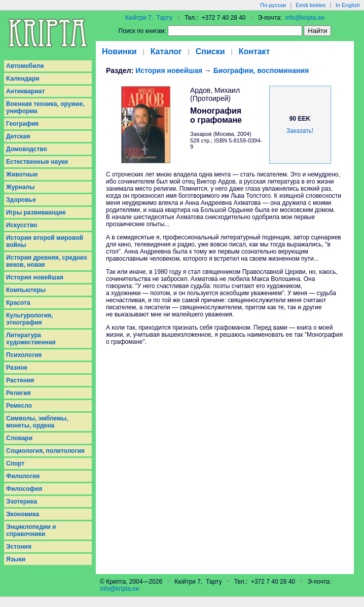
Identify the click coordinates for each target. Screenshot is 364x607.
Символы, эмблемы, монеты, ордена (37, 422)
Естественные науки (37, 162)
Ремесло (19, 406)
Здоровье (21, 200)
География (22, 124)
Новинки (119, 51)
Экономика (23, 514)
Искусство (22, 225)
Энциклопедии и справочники (31, 530)
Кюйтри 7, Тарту (149, 18)
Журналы (20, 187)
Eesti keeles (311, 5)
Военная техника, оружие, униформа (45, 108)
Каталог (166, 51)
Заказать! (300, 131)
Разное (17, 368)
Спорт (15, 463)
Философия (24, 489)
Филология (23, 476)
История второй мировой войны (45, 241)
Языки (16, 559)
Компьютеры (26, 290)
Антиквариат (25, 91)
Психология (24, 355)
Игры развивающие (36, 212)
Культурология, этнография (29, 319)
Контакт (254, 51)
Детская (18, 136)
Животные (22, 174)
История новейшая (35, 277)
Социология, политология (45, 451)
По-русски (273, 5)
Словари (19, 438)
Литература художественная (31, 339)
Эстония (19, 547)
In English (348, 5)
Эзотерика (22, 502)
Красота (18, 303)
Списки (210, 51)
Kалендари (23, 79)
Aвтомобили (25, 66)
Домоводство (27, 149)
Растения (20, 380)
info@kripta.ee (305, 18)
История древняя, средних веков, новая (47, 261)
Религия (19, 393)
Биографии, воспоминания (261, 70)
